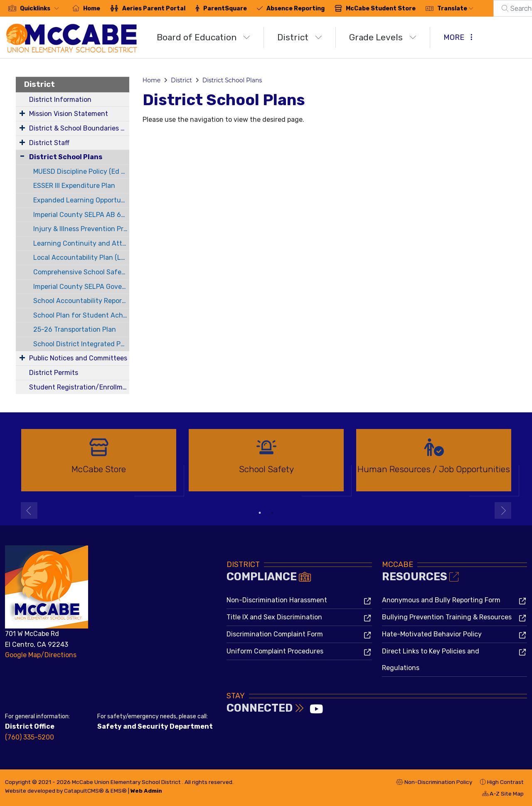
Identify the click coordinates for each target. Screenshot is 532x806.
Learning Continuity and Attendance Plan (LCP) (81, 243)
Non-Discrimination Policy (434, 783)
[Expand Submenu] (22, 113)
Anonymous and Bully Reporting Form (441, 600)
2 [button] (272, 513)
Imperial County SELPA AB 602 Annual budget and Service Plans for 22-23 (81, 215)
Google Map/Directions (41, 655)
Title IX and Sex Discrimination (274, 617)
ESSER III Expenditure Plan (74, 186)
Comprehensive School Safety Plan (81, 272)
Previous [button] (29, 510)
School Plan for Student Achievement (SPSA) (81, 315)
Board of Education (203, 37)
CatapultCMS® (84, 791)
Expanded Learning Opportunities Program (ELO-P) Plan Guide (81, 200)
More (458, 37)
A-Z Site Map (503, 795)
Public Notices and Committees (78, 358)
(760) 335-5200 (30, 737)
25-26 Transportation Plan (75, 329)
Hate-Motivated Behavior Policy (432, 634)
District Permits (54, 373)
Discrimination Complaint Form (275, 634)
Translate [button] (455, 9)
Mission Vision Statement (69, 114)
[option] (99, 464)
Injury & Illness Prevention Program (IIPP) (81, 229)
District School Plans (66, 157)
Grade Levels (383, 37)
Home (92, 9)
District (300, 37)
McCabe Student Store (381, 9)
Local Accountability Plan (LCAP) (81, 258)
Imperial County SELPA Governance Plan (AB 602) (81, 287)
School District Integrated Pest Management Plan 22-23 (81, 344)
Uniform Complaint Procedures (275, 651)
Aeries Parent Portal (154, 9)
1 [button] (260, 513)
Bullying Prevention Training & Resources (447, 617)
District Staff (49, 143)
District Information (60, 100)
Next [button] (503, 510)
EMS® (119, 791)
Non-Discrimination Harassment (277, 600)
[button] (41, 9)
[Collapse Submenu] (22, 156)
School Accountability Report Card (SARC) (81, 301)
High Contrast (505, 782)
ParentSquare (225, 9)
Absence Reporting (296, 9)
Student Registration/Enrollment (79, 387)
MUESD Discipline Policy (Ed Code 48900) (81, 171)
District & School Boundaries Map (79, 128)
